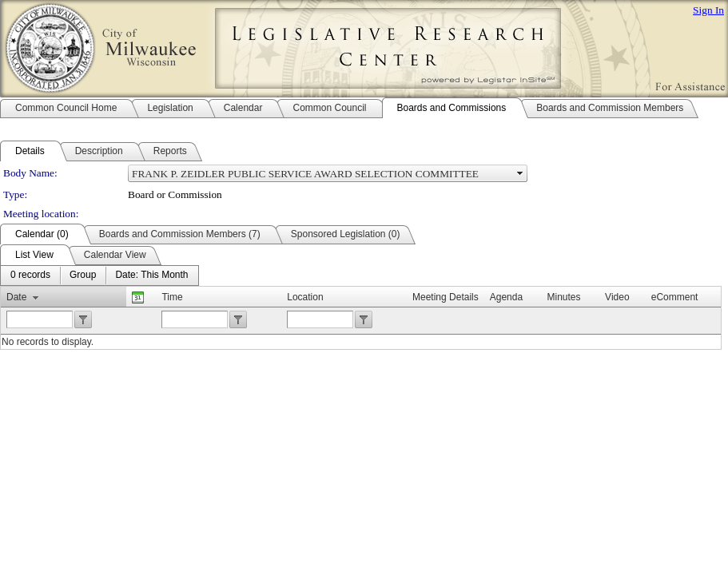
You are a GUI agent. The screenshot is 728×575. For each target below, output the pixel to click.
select (520, 173)
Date (16, 297)
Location (305, 297)
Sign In (708, 10)
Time (172, 297)
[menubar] (99, 276)
